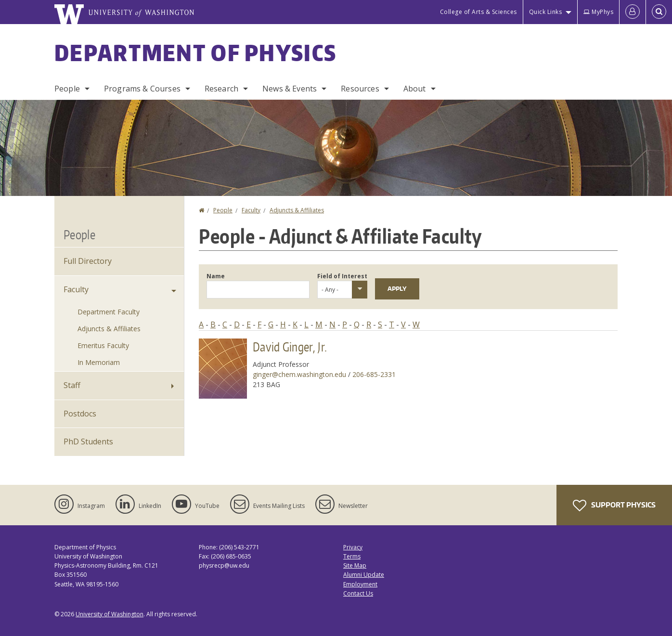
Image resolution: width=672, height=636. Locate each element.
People (67, 89)
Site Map (355, 565)
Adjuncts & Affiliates (297, 210)
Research (221, 89)
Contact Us (358, 593)
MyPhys (598, 12)
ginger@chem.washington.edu (299, 374)
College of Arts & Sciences (478, 12)
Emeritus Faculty (103, 345)
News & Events (290, 89)
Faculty (251, 210)
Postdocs (80, 414)
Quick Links (546, 12)
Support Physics (614, 506)
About (415, 89)
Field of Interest (342, 276)
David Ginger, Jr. (290, 347)
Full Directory (88, 261)
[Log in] (633, 12)
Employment (360, 584)
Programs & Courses (142, 89)
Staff (72, 385)
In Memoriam (99, 362)
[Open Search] (659, 12)
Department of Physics (195, 52)
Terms (352, 556)
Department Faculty (109, 312)
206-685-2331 (374, 374)
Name (216, 276)
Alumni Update (364, 575)
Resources (360, 89)
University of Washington (110, 614)
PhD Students (88, 441)
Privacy (353, 547)
